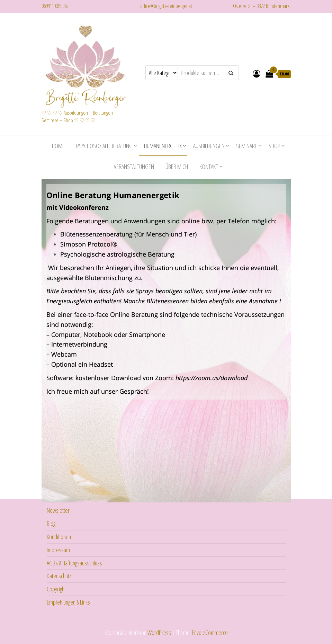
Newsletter (58, 510)
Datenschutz (59, 575)
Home (58, 145)
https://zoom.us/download (212, 377)
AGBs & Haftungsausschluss (74, 562)
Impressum (58, 549)
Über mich (177, 166)
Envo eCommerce (210, 632)
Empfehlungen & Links (68, 601)
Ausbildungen (209, 145)
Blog (51, 523)
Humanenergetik (163, 145)
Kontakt (209, 166)
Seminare (247, 145)
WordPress (159, 632)
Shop (275, 145)
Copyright (56, 588)
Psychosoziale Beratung (104, 145)
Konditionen (59, 536)
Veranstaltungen (134, 166)
